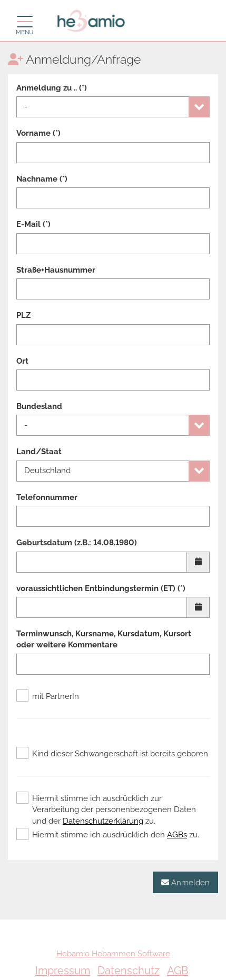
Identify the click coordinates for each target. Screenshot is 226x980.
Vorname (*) (38, 133)
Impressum (63, 971)
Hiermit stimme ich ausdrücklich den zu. (108, 835)
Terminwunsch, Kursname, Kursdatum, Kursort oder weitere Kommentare (104, 639)
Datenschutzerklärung (103, 821)
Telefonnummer (47, 497)
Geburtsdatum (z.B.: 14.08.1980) (77, 543)
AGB (178, 971)
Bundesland (39, 406)
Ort (22, 361)
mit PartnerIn (48, 696)
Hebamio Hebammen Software (113, 954)
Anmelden (185, 882)
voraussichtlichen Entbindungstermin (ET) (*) (101, 588)
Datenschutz (129, 971)
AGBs (177, 835)
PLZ (23, 315)
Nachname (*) (42, 179)
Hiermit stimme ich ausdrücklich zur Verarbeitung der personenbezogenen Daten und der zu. (106, 809)
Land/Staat (39, 452)
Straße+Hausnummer (56, 270)
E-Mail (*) (33, 224)
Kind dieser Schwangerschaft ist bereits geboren (112, 754)
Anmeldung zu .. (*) (52, 88)
